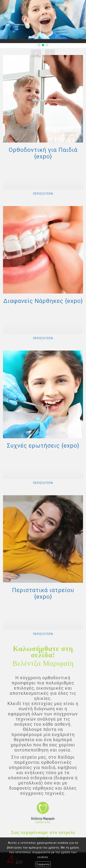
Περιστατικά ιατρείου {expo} (43, 593)
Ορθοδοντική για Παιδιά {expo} (43, 153)
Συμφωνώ (43, 864)
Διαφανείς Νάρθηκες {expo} (43, 301)
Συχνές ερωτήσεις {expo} (43, 446)
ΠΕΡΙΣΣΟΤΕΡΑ (43, 194)
